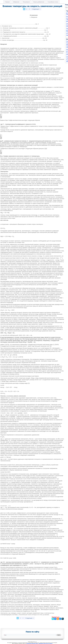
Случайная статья (53, 2)
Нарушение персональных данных (46, 644)
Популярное (26, 2)
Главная (7, 2)
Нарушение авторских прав (32, 644)
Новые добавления (39, 2)
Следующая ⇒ (36, 9)
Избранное (16, 2)
